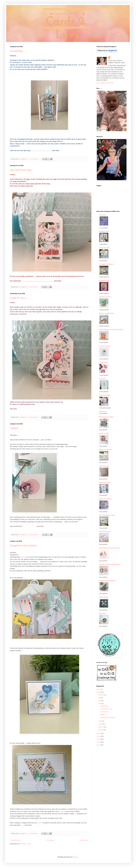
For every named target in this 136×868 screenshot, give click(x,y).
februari (101, 727)
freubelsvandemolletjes (107, 581)
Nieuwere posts (16, 840)
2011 (98, 745)
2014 (98, 736)
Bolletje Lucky (104, 231)
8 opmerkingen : (34, 287)
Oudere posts (84, 840)
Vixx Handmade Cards (107, 515)
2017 (98, 689)
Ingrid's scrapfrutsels (107, 313)
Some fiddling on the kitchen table (111, 330)
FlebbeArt (102, 411)
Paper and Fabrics (105, 499)
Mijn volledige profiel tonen (105, 83)
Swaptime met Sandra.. (24, 546)
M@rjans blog (104, 280)
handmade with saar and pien (109, 548)
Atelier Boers (104, 597)
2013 (98, 739)
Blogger (75, 857)
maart (100, 724)
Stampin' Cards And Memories (110, 564)
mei (100, 704)
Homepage (50, 840)
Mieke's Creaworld (106, 450)
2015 (98, 734)
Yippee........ (17, 428)
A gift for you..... (19, 298)
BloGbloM (103, 613)
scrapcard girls (104, 248)
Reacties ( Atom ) (26, 844)
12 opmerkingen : (34, 535)
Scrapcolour (103, 362)
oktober (101, 695)
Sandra (23, 557)
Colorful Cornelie (105, 297)
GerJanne (102, 215)
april (100, 721)
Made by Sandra (105, 482)
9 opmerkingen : (34, 833)
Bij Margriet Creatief (106, 417)
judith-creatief (104, 433)
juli (99, 698)
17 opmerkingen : (34, 159)
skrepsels (102, 379)
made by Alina (104, 466)
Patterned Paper (105, 395)
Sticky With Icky (105, 531)
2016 (98, 692)
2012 (98, 742)
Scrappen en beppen (106, 264)
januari (101, 730)
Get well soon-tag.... (22, 170)
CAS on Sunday (105, 346)
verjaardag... (17, 51)
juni (100, 701)
